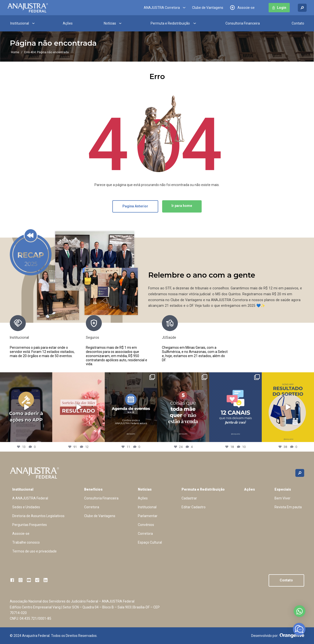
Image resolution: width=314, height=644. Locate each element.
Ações (68, 23)
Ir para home (182, 206)
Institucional (20, 23)
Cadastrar (189, 498)
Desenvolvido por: (278, 636)
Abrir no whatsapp (300, 611)
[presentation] (234, 341)
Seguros (92, 337)
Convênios (146, 525)
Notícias (110, 23)
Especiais (283, 489)
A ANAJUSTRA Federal (30, 498)
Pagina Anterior (135, 206)
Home (15, 52)
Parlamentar (148, 516)
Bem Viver (282, 498)
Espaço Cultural (150, 542)
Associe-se (246, 8)
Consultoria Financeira (243, 23)
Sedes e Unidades (26, 507)
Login (282, 8)
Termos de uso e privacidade (34, 551)
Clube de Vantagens (208, 8)
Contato (298, 23)
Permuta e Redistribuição (170, 23)
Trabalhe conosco (26, 542)
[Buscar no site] (302, 8)
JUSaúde (169, 337)
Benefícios (93, 489)
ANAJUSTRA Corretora (162, 8)
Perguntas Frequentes (30, 525)
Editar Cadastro (194, 507)
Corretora (92, 507)
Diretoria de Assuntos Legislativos (38, 516)
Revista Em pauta (288, 507)
